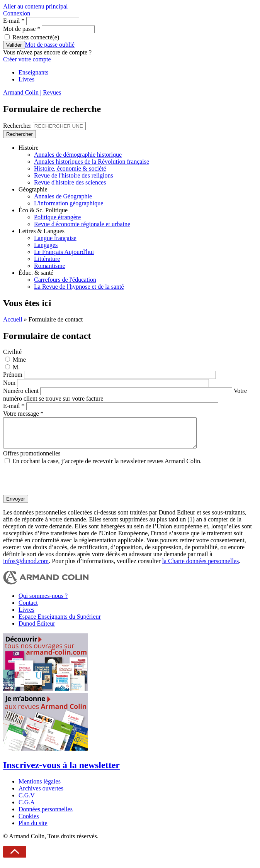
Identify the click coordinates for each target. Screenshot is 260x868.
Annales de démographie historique (78, 155)
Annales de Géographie (63, 196)
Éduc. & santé (36, 273)
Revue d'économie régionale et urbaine (82, 224)
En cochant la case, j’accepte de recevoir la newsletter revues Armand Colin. (107, 467)
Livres (26, 79)
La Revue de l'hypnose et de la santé (79, 287)
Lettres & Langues (42, 231)
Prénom (14, 375)
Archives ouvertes (41, 794)
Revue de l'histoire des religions (74, 175)
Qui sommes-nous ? (43, 602)
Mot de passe (22, 29)
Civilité (12, 352)
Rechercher (18, 126)
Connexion (17, 13)
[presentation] (62, 486)
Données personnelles (46, 815)
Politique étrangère (57, 217)
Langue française (55, 238)
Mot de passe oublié (50, 45)
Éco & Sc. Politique (43, 210)
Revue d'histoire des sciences (70, 182)
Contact (28, 608)
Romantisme (50, 266)
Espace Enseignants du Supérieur (60, 622)
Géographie (33, 189)
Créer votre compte (27, 59)
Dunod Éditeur (37, 629)
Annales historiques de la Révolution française (92, 162)
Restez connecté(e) (36, 37)
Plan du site (33, 829)
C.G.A (27, 808)
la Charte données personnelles (201, 567)
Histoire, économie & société (70, 168)
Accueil (13, 319)
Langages (46, 245)
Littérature (47, 259)
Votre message (23, 414)
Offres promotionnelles (32, 459)
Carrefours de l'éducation (65, 280)
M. (16, 367)
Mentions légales (40, 787)
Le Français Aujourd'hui (64, 252)
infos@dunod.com (26, 567)
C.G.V (27, 801)
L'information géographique (69, 203)
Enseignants (33, 72)
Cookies (29, 822)
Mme (19, 360)
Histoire (29, 148)
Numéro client (22, 391)
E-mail (14, 21)
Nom (10, 383)
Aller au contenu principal (36, 6)
